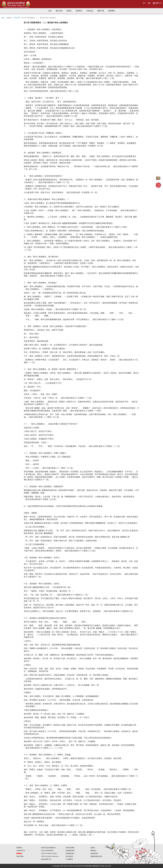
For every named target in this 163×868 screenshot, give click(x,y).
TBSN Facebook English (49, 853)
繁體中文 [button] (157, 3)
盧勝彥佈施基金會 (96, 856)
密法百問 (17, 18)
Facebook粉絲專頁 (47, 851)
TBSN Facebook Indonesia (50, 856)
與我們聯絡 (20, 856)
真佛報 (93, 848)
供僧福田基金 (21, 851)
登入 (144, 3)
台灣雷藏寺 (69, 859)
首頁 (3, 18)
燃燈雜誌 (93, 851)
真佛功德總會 (70, 848)
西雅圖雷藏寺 (70, 853)
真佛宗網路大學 (46, 859)
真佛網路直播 (70, 851)
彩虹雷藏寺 (69, 856)
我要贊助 (19, 848)
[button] (59, 11)
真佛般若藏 (94, 853)
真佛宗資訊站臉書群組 (48, 848)
